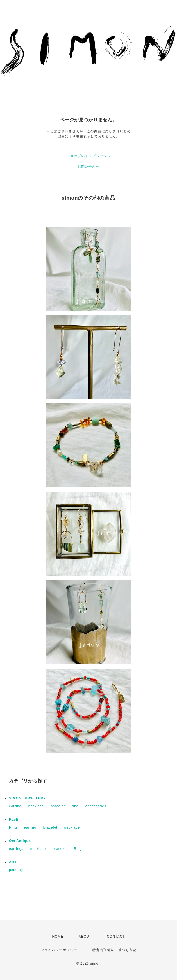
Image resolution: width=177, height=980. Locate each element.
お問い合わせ (88, 167)
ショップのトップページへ (88, 156)
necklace (36, 806)
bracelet (58, 806)
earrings (16, 849)
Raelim (15, 820)
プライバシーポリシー (59, 950)
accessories (96, 806)
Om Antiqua (20, 841)
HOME (58, 937)
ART (13, 862)
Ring (13, 827)
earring (15, 806)
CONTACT (116, 937)
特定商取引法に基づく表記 (114, 950)
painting (16, 870)
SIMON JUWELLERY (27, 798)
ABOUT (85, 937)
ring (75, 806)
